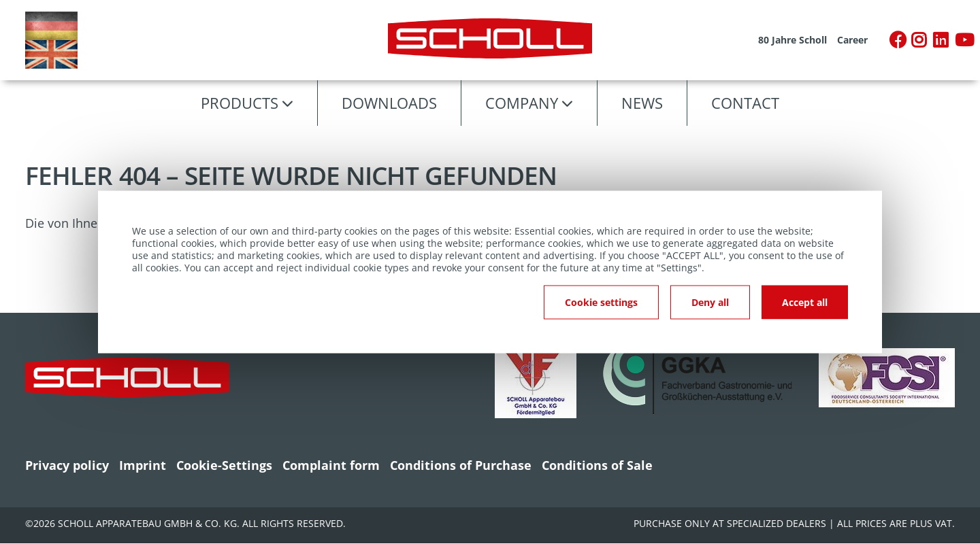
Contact (745, 103)
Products (240, 103)
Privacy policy (67, 465)
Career (852, 40)
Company (522, 103)
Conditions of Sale (597, 465)
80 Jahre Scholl (793, 40)
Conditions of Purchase (461, 465)
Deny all (710, 302)
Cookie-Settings (224, 465)
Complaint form (331, 465)
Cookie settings (601, 302)
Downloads (389, 103)
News (642, 103)
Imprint (143, 465)
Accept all (805, 302)
